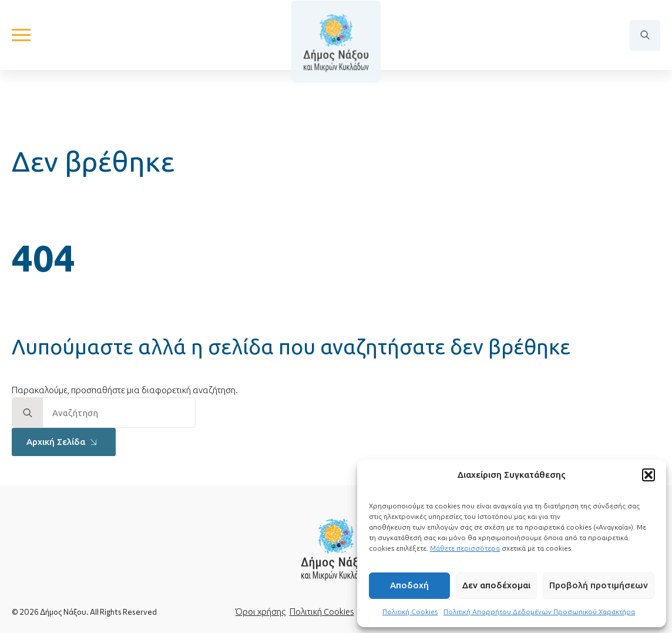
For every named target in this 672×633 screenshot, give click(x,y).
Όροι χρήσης (261, 612)
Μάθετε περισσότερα (465, 548)
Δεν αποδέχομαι (496, 585)
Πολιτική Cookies (410, 612)
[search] (28, 413)
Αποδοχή (409, 585)
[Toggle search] (645, 45)
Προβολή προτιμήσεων (599, 585)
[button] (649, 475)
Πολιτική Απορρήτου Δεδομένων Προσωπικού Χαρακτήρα (539, 612)
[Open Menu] (21, 45)
